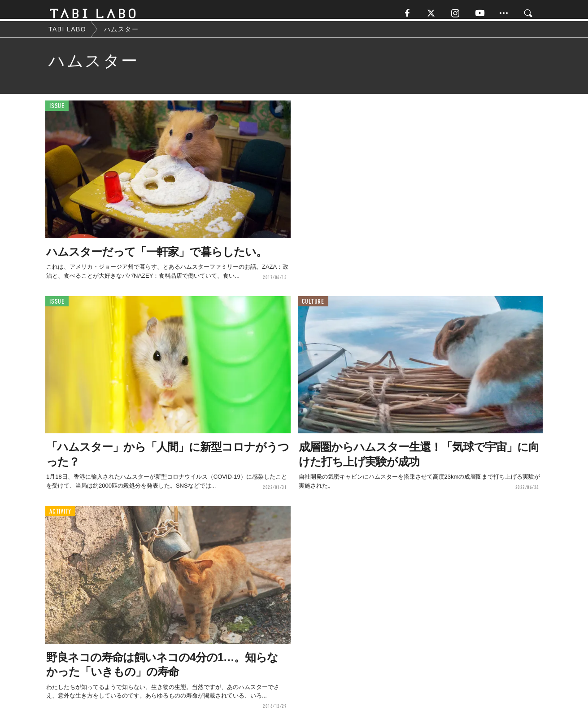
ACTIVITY (60, 517)
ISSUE (57, 112)
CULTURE (313, 307)
